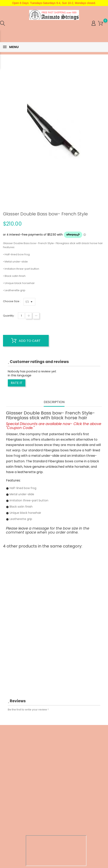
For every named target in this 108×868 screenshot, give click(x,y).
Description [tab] (54, 402)
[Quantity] (21, 316)
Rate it (17, 383)
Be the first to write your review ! (28, 710)
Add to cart (26, 341)
